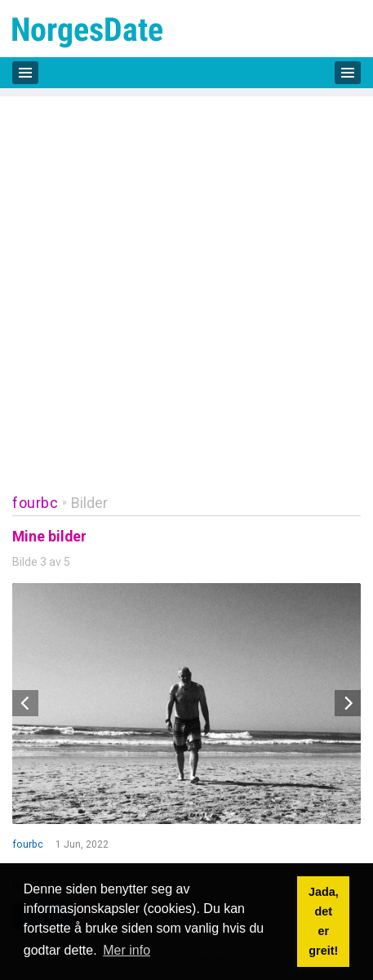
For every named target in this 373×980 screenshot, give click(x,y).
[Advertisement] (186, 283)
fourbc (35, 503)
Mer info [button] (127, 950)
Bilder (89, 503)
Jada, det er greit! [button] (324, 921)
